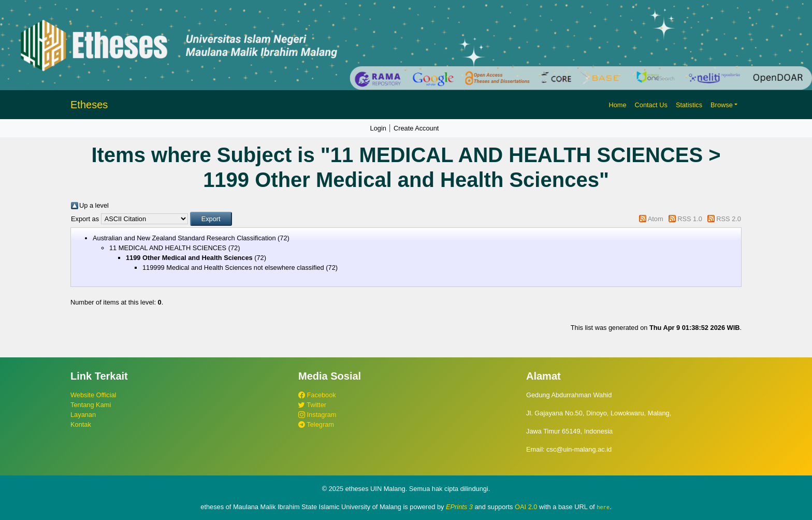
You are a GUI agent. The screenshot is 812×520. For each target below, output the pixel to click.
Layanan (83, 415)
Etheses (89, 105)
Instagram (317, 415)
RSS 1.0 (690, 219)
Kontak (81, 424)
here (603, 507)
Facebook (317, 395)
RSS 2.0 (729, 219)
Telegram (316, 424)
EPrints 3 (459, 507)
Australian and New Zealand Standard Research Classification (184, 238)
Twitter (312, 405)
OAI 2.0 (526, 507)
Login (378, 128)
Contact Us (651, 105)
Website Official (93, 395)
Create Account (416, 128)
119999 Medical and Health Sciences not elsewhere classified (233, 268)
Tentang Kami (91, 405)
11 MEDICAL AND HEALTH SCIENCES (168, 248)
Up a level (94, 205)
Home (617, 105)
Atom (656, 219)
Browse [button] (722, 105)
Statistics (689, 105)
